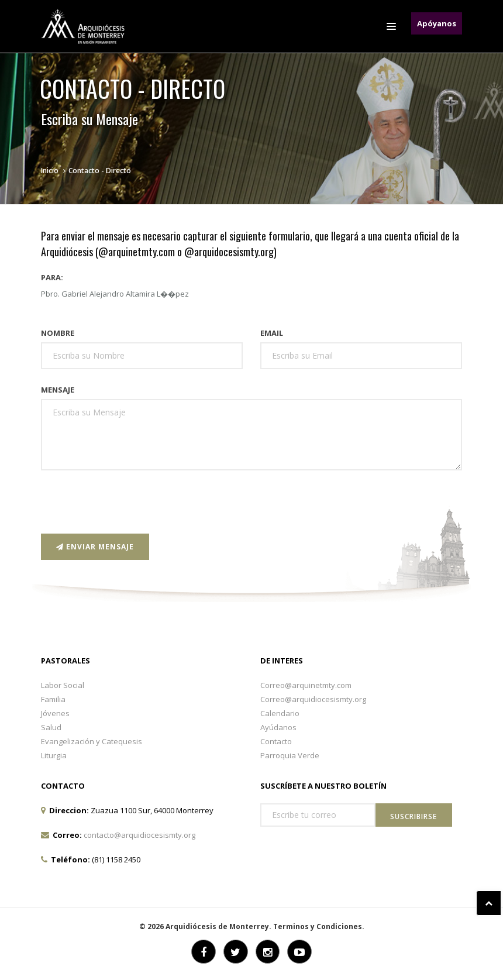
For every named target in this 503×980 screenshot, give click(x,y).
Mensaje (58, 390)
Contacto (276, 741)
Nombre (58, 333)
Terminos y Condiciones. (319, 926)
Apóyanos (437, 23)
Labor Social (63, 685)
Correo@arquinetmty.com (306, 685)
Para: (52, 277)
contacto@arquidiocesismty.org (139, 835)
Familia (53, 699)
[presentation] (130, 502)
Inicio (50, 171)
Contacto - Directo (100, 171)
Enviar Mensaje (95, 547)
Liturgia (54, 755)
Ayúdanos (278, 727)
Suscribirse (414, 816)
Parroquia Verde (290, 755)
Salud (51, 727)
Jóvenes (55, 713)
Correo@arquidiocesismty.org (313, 699)
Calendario (280, 713)
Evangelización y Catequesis (92, 741)
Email (272, 333)
